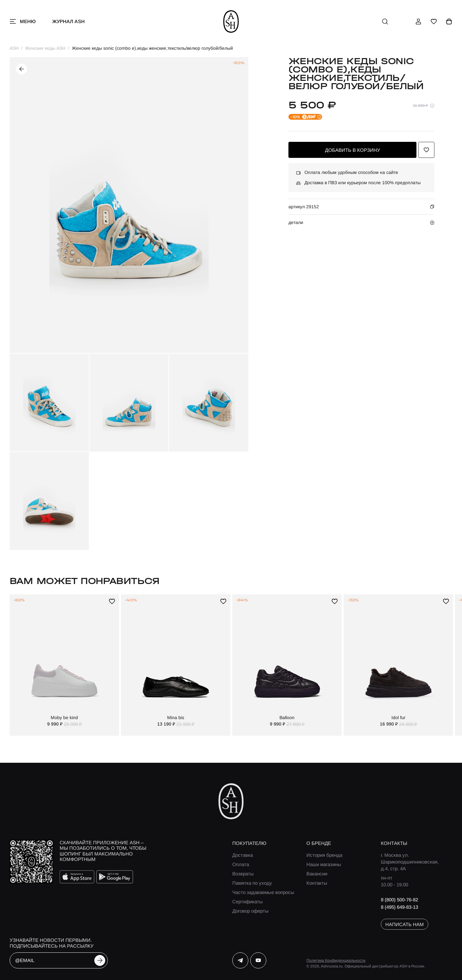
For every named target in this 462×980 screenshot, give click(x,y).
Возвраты (243, 874)
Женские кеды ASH (45, 48)
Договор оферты (250, 911)
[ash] (231, 21)
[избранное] (434, 21)
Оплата (241, 864)
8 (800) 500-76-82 (399, 900)
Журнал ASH (68, 21)
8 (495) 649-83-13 (399, 907)
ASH (14, 48)
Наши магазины (324, 864)
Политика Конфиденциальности (336, 960)
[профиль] (418, 21)
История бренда (324, 855)
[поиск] (385, 21)
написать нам (405, 924)
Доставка (243, 855)
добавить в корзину (353, 150)
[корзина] (449, 21)
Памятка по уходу (252, 883)
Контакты (317, 883)
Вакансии (317, 874)
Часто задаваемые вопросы (263, 892)
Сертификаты (248, 902)
